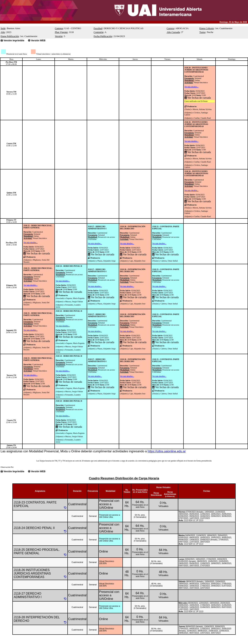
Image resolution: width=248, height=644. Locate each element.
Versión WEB (37, 41)
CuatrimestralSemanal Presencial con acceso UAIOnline (101, 236)
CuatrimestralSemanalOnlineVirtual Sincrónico (196, 79)
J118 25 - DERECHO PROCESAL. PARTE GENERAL (38, 227)
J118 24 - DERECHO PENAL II (69, 266)
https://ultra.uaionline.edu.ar (167, 451)
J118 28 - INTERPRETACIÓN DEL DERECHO (133, 228)
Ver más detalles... (192, 87)
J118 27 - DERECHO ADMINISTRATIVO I (97, 228)
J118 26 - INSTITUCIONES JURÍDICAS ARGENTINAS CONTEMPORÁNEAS (196, 70)
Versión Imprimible (12, 41)
